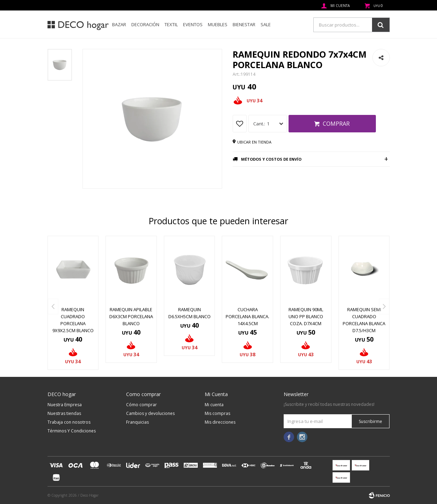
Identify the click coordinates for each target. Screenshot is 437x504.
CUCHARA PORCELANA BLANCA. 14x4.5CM (247, 316)
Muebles (218, 24)
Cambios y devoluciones (150, 413)
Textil (171, 24)
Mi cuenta (214, 405)
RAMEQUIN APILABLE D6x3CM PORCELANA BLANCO (131, 316)
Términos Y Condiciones (72, 431)
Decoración (145, 24)
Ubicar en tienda (254, 142)
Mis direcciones (220, 422)
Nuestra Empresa (65, 405)
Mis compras (217, 413)
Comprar (336, 124)
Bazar (119, 24)
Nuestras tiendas (64, 413)
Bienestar (244, 24)
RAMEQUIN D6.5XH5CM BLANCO (190, 313)
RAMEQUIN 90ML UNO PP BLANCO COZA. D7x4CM (306, 316)
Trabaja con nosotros (69, 422)
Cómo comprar (141, 405)
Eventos (193, 24)
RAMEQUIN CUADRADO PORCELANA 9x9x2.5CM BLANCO (73, 320)
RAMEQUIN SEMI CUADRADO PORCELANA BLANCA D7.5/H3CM (364, 320)
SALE (266, 24)
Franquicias (137, 422)
